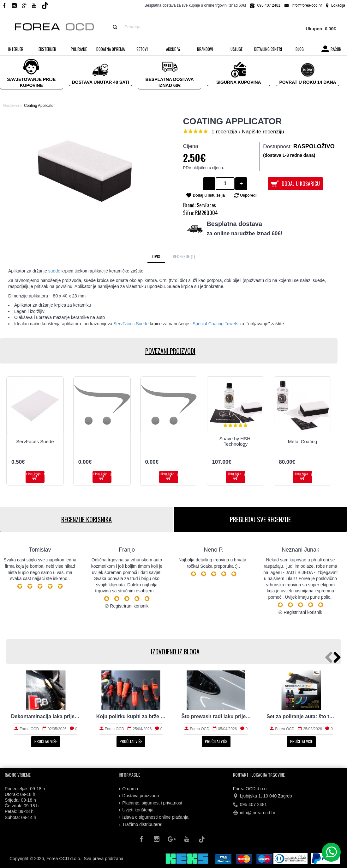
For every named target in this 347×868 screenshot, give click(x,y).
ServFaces (206, 205)
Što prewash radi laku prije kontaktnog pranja (216, 716)
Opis (156, 256)
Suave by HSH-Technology (236, 441)
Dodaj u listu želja (209, 195)
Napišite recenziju (263, 132)
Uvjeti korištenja (136, 810)
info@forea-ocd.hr (254, 813)
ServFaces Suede (35, 441)
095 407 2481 (250, 805)
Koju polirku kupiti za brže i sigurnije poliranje (131, 716)
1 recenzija (224, 132)
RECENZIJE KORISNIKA (87, 519)
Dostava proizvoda (139, 796)
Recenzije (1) (184, 256)
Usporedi (248, 195)
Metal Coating (303, 441)
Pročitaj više (46, 741)
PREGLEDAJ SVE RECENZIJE (260, 519)
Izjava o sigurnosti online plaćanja (153, 817)
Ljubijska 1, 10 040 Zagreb (263, 796)
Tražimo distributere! (141, 825)
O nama (128, 789)
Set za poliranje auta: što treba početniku (301, 716)
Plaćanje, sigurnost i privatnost (150, 803)
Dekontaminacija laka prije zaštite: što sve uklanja (46, 716)
